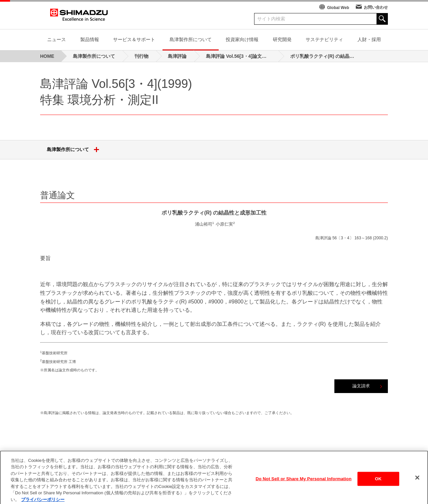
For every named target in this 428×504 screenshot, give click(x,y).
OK (378, 486)
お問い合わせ (376, 7)
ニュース (57, 39)
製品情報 (90, 39)
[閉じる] (417, 485)
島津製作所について (191, 39)
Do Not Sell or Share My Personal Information (304, 486)
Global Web (338, 8)
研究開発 (282, 39)
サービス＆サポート (134, 39)
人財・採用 (369, 39)
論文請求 (361, 386)
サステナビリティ (324, 39)
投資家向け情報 (242, 39)
